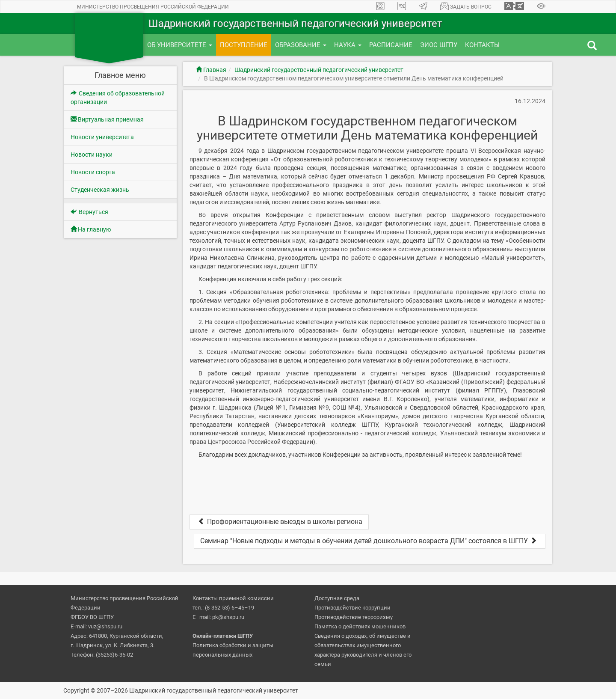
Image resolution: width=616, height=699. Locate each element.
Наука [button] (348, 45)
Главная (211, 70)
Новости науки (92, 155)
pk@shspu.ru (228, 617)
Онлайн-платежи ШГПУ (223, 636)
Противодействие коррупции (352, 608)
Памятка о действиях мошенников (360, 626)
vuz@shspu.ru (105, 626)
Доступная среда (337, 598)
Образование (301, 45)
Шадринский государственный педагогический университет (319, 70)
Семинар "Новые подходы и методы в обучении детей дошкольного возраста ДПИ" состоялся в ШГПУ (370, 541)
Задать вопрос (466, 6)
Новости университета (102, 137)
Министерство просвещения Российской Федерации (153, 7)
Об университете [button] (180, 45)
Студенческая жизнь (100, 190)
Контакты (482, 45)
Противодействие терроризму (354, 617)
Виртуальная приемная (107, 119)
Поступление (244, 45)
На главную (91, 229)
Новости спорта (93, 172)
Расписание (391, 45)
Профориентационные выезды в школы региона (279, 522)
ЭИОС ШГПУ (439, 45)
